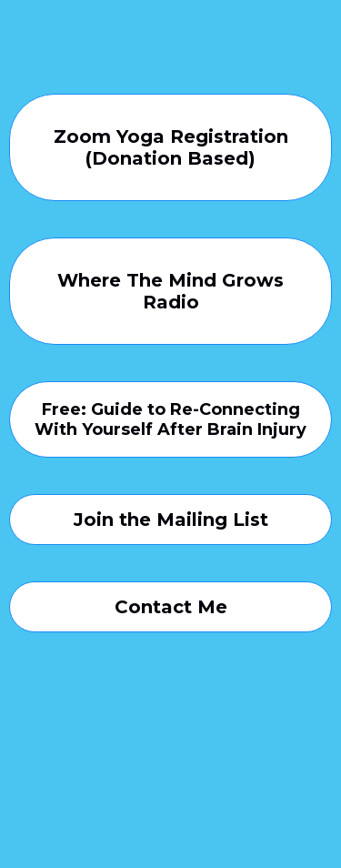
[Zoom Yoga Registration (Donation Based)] (170, 147)
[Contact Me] (170, 607)
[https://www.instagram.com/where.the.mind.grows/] (170, 713)
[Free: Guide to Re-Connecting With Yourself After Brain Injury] (170, 419)
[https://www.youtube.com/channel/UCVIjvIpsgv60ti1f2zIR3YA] (170, 748)
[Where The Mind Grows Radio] (170, 291)
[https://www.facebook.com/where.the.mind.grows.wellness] (170, 782)
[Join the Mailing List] (170, 520)
